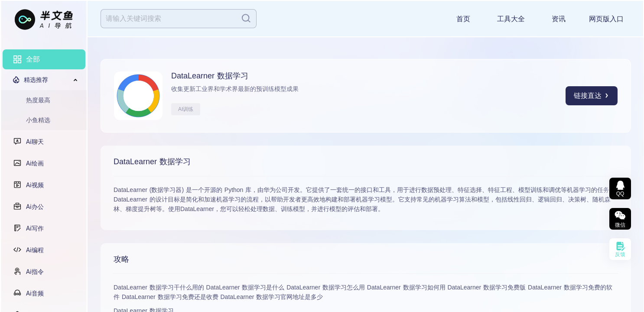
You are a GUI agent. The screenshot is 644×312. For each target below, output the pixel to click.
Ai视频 (35, 185)
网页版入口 (606, 19)
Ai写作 (35, 228)
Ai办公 (35, 207)
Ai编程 (35, 250)
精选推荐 (36, 80)
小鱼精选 (38, 120)
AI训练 (186, 109)
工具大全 (511, 19)
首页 (463, 19)
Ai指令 (35, 272)
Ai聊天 (35, 142)
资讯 (559, 19)
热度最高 (38, 100)
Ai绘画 (35, 163)
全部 (33, 59)
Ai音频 (35, 293)
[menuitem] (44, 59)
